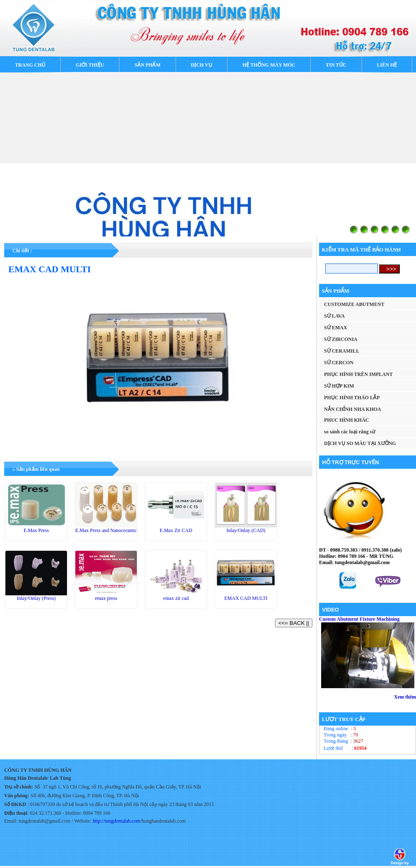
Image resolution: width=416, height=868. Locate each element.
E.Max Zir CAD (176, 530)
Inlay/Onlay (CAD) (246, 530)
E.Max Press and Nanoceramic (106, 530)
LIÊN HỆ (387, 65)
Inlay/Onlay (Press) (36, 598)
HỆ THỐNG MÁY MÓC (269, 65)
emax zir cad (176, 598)
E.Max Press (36, 530)
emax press (106, 598)
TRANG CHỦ (30, 65)
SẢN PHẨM (147, 65)
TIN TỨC (336, 65)
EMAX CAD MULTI (246, 598)
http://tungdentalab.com (116, 821)
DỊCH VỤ (202, 65)
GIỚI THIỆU (90, 65)
